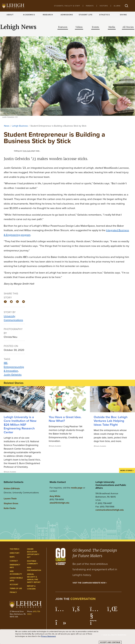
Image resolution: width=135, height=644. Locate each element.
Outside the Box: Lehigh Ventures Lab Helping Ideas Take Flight (111, 421)
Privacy (13, 592)
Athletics (104, 15)
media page (77, 488)
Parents (90, 6)
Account (14, 584)
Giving (123, 15)
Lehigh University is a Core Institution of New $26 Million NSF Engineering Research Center (20, 425)
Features (63, 27)
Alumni (117, 6)
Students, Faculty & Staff (67, 6)
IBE (6, 363)
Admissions (67, 15)
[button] (127, 6)
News (7, 126)
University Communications (13, 318)
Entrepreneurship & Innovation (14, 369)
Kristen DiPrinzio (12, 488)
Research (48, 15)
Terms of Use (16, 588)
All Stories (128, 27)
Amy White (55, 496)
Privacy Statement (48, 636)
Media (112, 27)
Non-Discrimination (34, 569)
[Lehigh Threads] (95, 624)
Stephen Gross (11, 503)
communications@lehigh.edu (110, 510)
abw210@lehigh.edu (59, 503)
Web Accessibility (16, 573)
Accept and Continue (110, 642)
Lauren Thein (10, 498)
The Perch (14, 549)
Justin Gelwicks (13, 375)
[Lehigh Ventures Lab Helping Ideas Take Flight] (112, 399)
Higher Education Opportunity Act (33, 553)
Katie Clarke (10, 508)
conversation (83, 599)
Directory (15, 553)
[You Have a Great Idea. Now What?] (67, 399)
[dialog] (67, 637)
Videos (79, 27)
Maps (12, 557)
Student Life (86, 15)
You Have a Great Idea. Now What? (65, 419)
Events (95, 27)
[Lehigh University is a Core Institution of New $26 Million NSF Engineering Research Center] (22, 399)
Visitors (104, 6)
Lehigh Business (20, 126)
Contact (14, 561)
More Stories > (127, 470)
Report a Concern (31, 587)
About (10, 15)
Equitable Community (32, 562)
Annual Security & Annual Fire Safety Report (34, 578)
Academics (29, 15)
